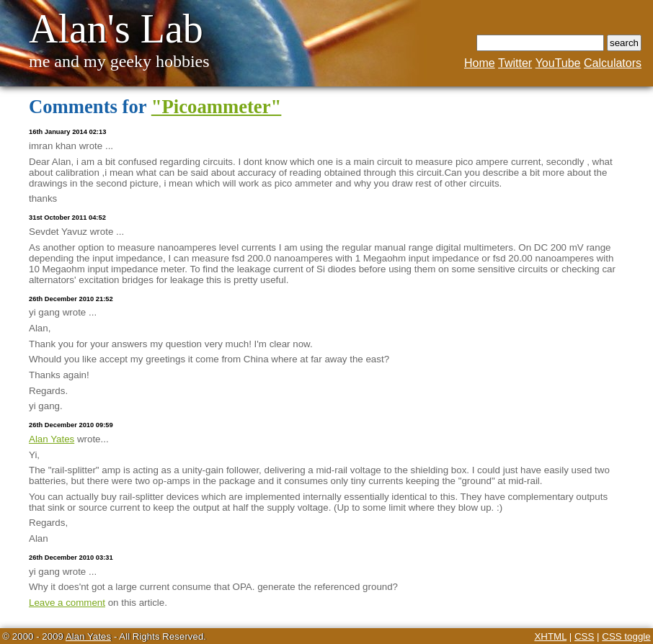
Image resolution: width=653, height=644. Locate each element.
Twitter (515, 63)
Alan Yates (52, 439)
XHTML (550, 636)
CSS (584, 636)
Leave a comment (67, 603)
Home (480, 63)
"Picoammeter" (217, 107)
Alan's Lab (116, 29)
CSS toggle (626, 636)
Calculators (613, 63)
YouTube (558, 63)
